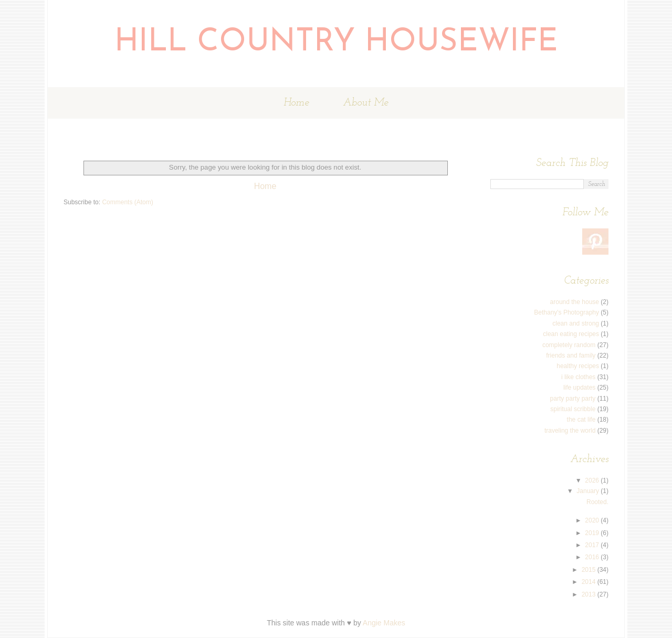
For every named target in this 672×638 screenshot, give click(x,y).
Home (296, 103)
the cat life (581, 420)
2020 (593, 520)
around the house (575, 302)
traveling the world (570, 431)
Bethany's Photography (566, 312)
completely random (569, 345)
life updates (579, 388)
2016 (593, 557)
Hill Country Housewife (336, 43)
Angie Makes (384, 623)
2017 (593, 545)
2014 (590, 582)
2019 (593, 533)
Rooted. (597, 502)
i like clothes (578, 377)
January (589, 491)
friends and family (571, 355)
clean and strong (576, 323)
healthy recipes (578, 366)
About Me (366, 103)
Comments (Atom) (127, 202)
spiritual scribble (573, 409)
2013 (590, 594)
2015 (590, 570)
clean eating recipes (571, 334)
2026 (593, 480)
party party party (573, 399)
